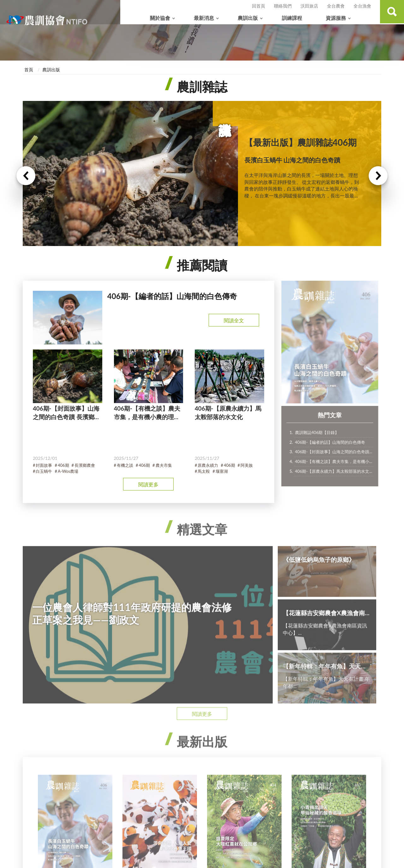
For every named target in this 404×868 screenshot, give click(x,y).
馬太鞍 (204, 471)
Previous (26, 176)
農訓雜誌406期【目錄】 (321, 432)
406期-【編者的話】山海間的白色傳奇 (334, 442)
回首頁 (258, 6)
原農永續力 (208, 465)
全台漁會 (362, 6)
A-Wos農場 (68, 471)
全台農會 (336, 6)
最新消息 (204, 18)
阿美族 (247, 465)
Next (378, 176)
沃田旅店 (309, 6)
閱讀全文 (234, 320)
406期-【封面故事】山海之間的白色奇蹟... (337, 452)
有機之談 (125, 465)
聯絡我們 (283, 6)
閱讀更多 (148, 484)
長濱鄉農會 (85, 465)
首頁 (29, 70)
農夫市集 (164, 465)
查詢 (391, 12)
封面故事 (44, 465)
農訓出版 (248, 18)
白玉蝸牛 (44, 471)
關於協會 (160, 18)
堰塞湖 (222, 471)
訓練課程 (292, 18)
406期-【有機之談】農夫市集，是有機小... (337, 461)
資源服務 (336, 18)
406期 (63, 465)
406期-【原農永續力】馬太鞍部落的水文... (337, 471)
